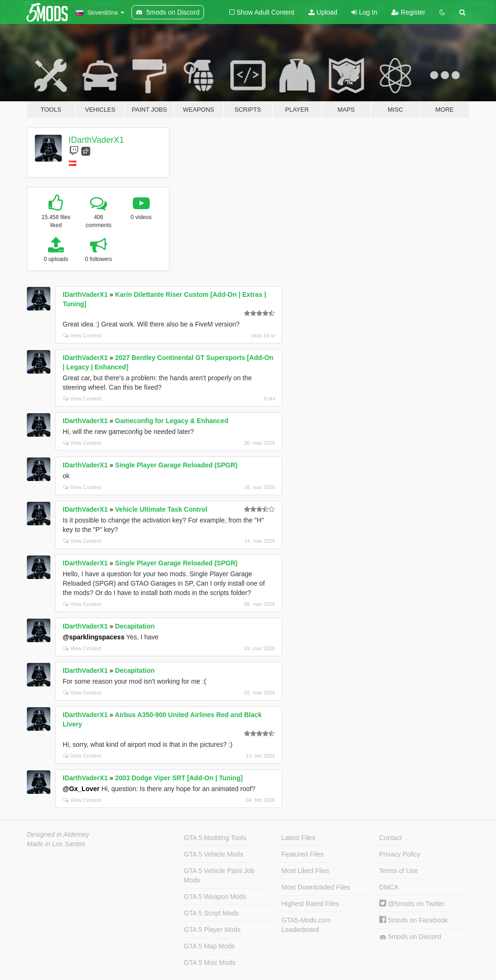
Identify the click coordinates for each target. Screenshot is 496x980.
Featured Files (303, 854)
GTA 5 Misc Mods (209, 963)
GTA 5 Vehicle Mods (213, 854)
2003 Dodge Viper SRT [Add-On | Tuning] (179, 778)
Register (408, 12)
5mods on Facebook (414, 920)
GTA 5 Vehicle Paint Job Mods (219, 875)
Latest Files (299, 838)
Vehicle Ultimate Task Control (161, 509)
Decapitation (135, 626)
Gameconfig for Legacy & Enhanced (171, 421)
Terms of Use (398, 871)
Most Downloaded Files (316, 887)
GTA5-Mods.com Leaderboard (306, 925)
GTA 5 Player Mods (212, 930)
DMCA (389, 887)
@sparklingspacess (94, 637)
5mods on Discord (410, 937)
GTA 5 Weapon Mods (215, 897)
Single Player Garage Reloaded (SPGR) (176, 465)
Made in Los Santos (56, 844)
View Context (82, 335)
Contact (390, 838)
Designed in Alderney (58, 834)
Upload (323, 12)
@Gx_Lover (81, 789)
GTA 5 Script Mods (211, 913)
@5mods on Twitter (412, 904)
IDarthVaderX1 (97, 140)
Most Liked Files (305, 871)
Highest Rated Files (310, 904)
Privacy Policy (400, 854)
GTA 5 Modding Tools (215, 838)
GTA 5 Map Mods (209, 946)
